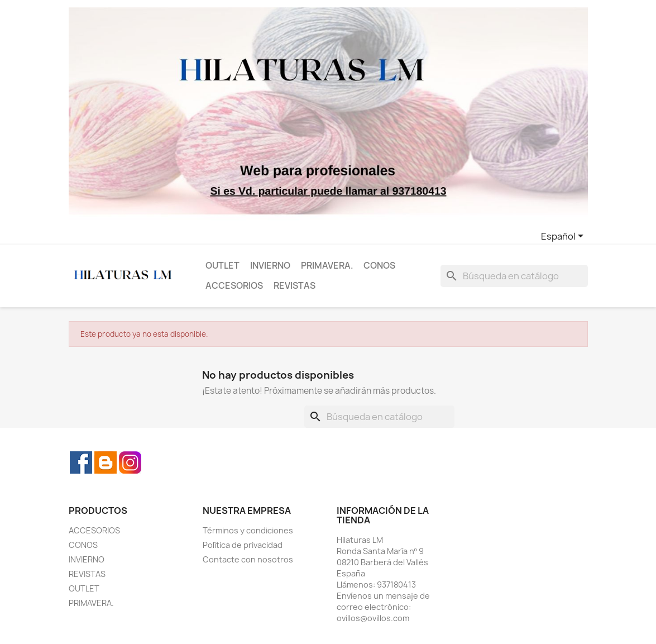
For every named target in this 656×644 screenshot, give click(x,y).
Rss (106, 462)
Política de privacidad (243, 545)
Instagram (130, 462)
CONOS (379, 266)
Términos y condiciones (248, 530)
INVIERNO (270, 266)
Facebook (81, 462)
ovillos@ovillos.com (373, 618)
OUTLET (222, 266)
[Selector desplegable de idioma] (564, 237)
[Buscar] (514, 276)
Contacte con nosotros (248, 559)
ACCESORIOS (234, 286)
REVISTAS (295, 286)
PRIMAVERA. (327, 266)
